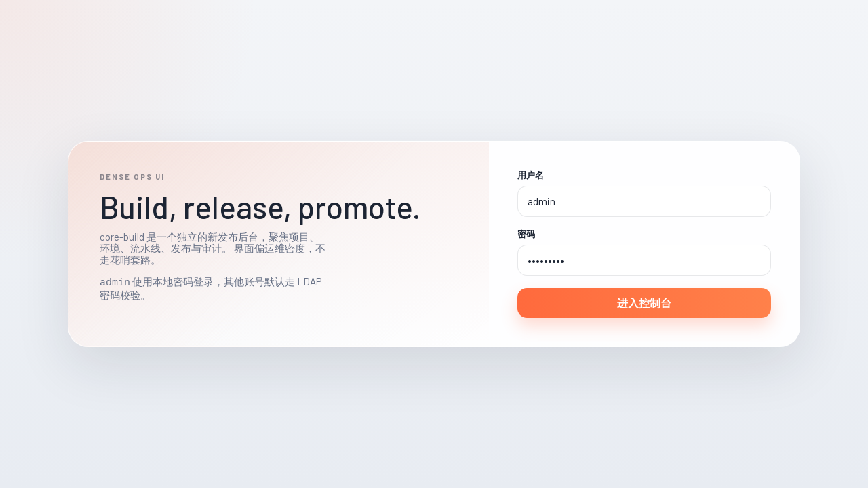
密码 (526, 234)
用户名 (531, 175)
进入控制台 (644, 303)
